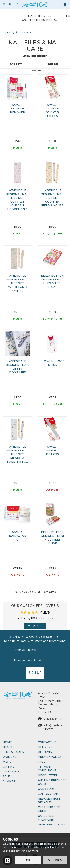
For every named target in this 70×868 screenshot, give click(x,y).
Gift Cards (11, 772)
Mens (7, 762)
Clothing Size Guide (49, 809)
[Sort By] (17, 64)
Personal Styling (52, 825)
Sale (6, 776)
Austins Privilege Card (52, 782)
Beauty (8, 747)
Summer (9, 781)
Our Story (46, 789)
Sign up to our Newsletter (35, 639)
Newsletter (48, 775)
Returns (45, 752)
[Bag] (65, 4)
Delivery (45, 747)
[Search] (10, 4)
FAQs (42, 762)
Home (7, 742)
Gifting (9, 767)
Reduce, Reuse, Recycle (50, 800)
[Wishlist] (17, 4)
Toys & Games (13, 752)
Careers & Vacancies (46, 818)
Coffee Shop (48, 794)
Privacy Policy (50, 757)
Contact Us (47, 742)
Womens (10, 757)
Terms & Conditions (47, 769)
